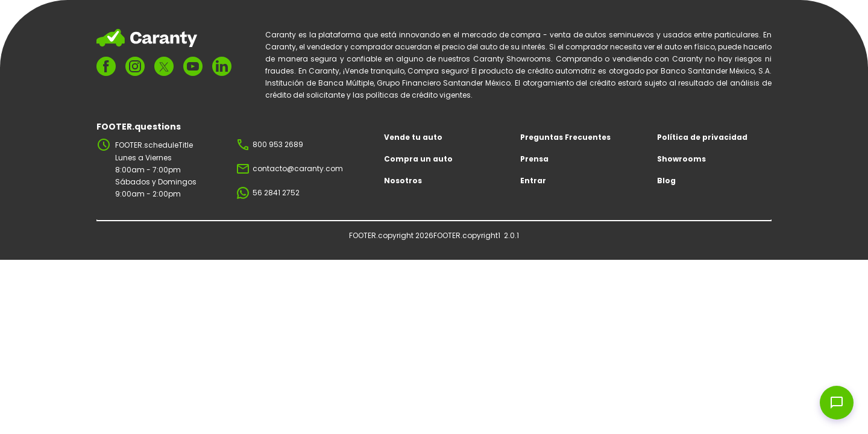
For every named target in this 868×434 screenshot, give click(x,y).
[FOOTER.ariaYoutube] (193, 66)
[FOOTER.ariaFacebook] (106, 66)
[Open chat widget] (837, 403)
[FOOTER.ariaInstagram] (135, 66)
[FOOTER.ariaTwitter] (164, 67)
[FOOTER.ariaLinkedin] (222, 66)
